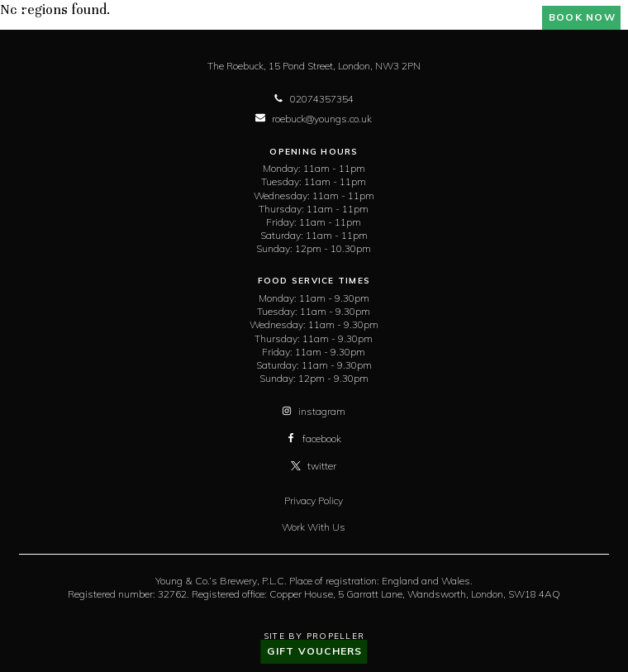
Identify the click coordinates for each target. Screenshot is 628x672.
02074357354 (314, 99)
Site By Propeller (314, 636)
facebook (314, 438)
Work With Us (314, 527)
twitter (314, 466)
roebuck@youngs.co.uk (314, 119)
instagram (314, 411)
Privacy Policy (314, 500)
